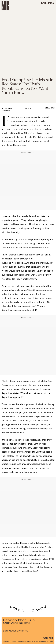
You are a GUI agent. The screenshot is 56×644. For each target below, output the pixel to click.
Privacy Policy (49, 641)
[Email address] (28, 630)
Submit (48, 638)
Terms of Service (38, 641)
